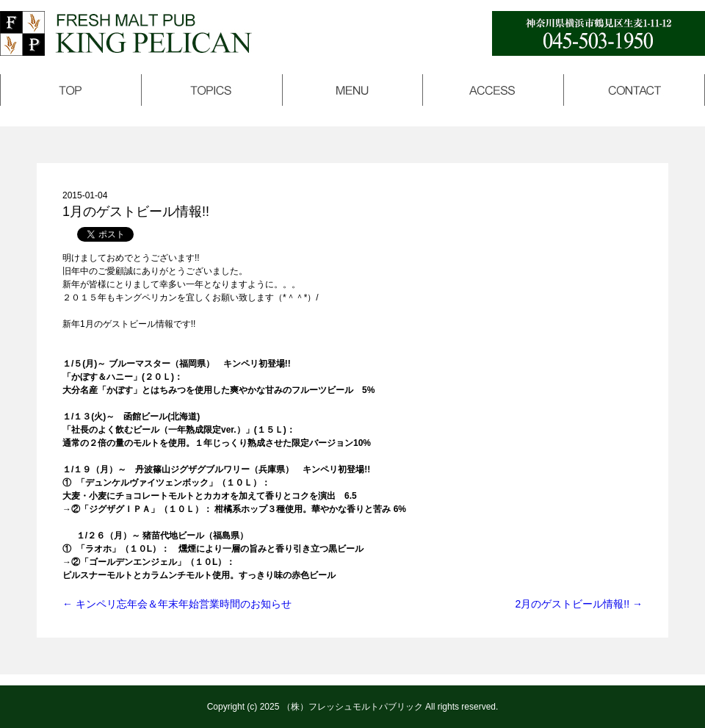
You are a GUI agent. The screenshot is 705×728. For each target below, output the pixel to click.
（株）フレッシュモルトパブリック (352, 707)
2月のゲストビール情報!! (579, 604)
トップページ (70, 90)
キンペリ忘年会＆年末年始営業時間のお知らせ (177, 604)
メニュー (352, 90)
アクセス (493, 90)
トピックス (211, 90)
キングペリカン (126, 33)
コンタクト (634, 90)
